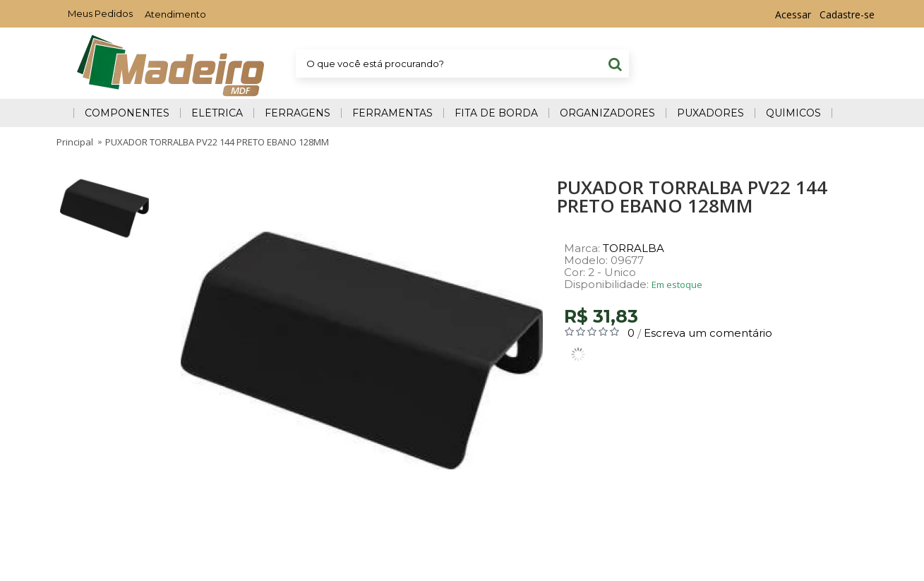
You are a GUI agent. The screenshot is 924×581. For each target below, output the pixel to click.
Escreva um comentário (708, 333)
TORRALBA (634, 248)
